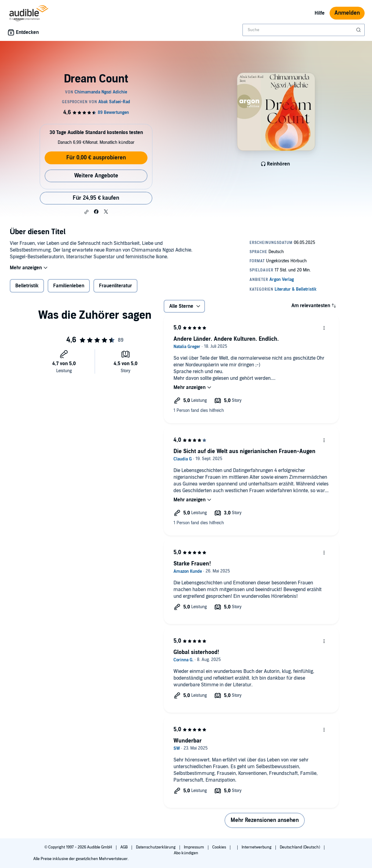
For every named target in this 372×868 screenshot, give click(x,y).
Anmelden (347, 13)
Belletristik (27, 290)
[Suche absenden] (359, 30)
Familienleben (69, 290)
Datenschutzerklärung (156, 847)
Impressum (194, 847)
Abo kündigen (186, 853)
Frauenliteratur (115, 290)
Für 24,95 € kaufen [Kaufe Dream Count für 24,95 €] (96, 198)
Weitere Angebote (96, 176)
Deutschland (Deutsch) (300, 847)
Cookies (220, 847)
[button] (86, 212)
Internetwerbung (257, 847)
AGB (124, 847)
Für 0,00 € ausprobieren (96, 158)
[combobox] (304, 30)
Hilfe (320, 13)
